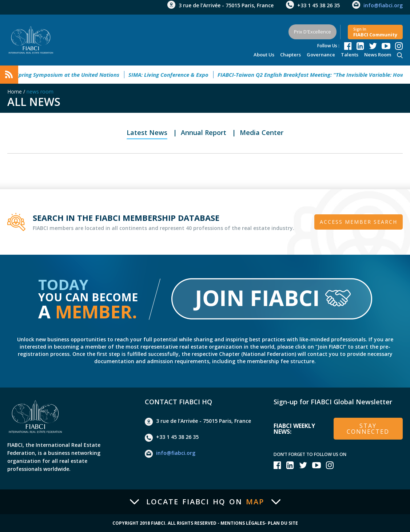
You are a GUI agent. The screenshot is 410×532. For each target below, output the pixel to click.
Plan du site (283, 523)
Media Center (262, 132)
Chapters (290, 55)
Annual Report (204, 132)
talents (350, 55)
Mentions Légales (243, 523)
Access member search (359, 222)
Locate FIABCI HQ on (205, 502)
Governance (321, 55)
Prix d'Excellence (313, 32)
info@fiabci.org (383, 5)
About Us (264, 55)
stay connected (368, 429)
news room (378, 55)
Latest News (147, 132)
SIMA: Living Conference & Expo (172, 75)
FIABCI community (375, 32)
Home (15, 92)
